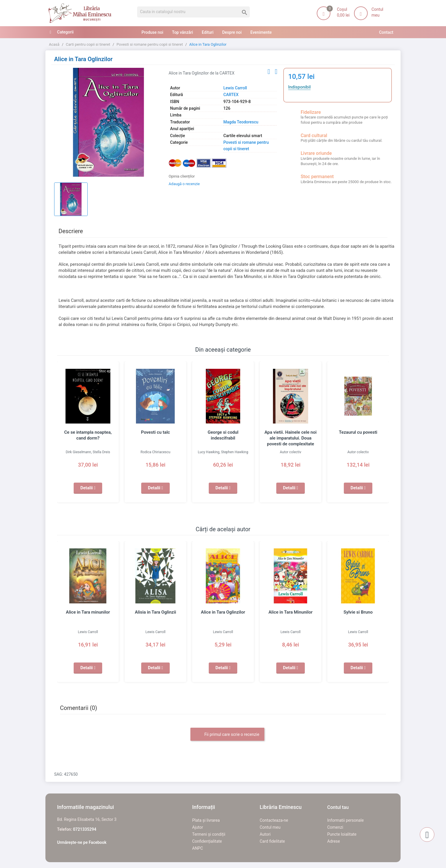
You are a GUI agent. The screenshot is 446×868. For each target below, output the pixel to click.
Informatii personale (345, 820)
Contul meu (270, 827)
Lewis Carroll (235, 88)
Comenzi (335, 827)
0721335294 (85, 829)
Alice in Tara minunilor (88, 612)
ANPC (198, 848)
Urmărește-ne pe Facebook (82, 842)
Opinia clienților (182, 176)
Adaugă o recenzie (184, 184)
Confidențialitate (207, 841)
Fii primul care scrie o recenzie (227, 735)
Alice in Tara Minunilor (291, 612)
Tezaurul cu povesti (358, 432)
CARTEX (231, 95)
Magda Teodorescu (241, 122)
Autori (265, 834)
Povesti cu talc (156, 432)
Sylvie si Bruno (358, 612)
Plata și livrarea (206, 820)
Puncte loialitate (342, 834)
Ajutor (198, 827)
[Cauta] (193, 12)
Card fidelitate (272, 841)
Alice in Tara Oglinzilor (223, 612)
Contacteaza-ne (274, 820)
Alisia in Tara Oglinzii (155, 612)
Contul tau (338, 807)
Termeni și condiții (209, 834)
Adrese (334, 841)
